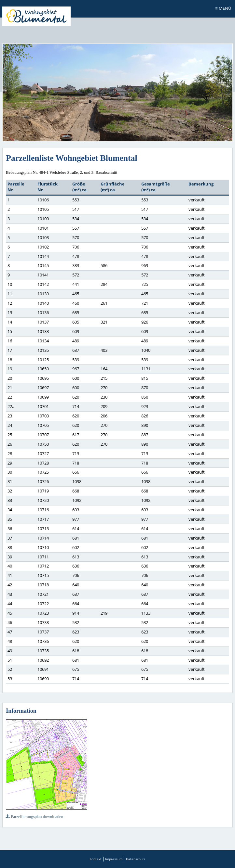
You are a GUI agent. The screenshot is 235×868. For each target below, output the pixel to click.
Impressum (114, 859)
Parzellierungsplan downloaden (35, 817)
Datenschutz (136, 859)
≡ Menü (223, 8)
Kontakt (96, 859)
